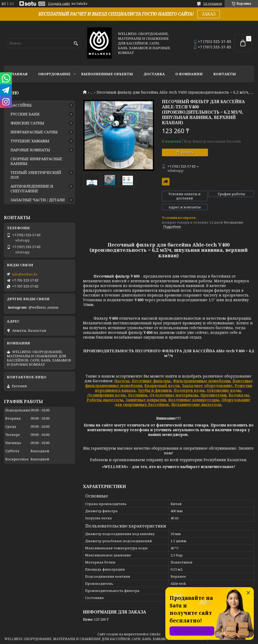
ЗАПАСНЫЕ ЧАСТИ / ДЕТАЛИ (38, 200)
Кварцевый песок (162, 386)
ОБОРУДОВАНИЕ (54, 74)
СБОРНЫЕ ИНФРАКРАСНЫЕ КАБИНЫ (36, 161)
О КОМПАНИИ (189, 74)
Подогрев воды (189, 390)
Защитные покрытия (146, 400)
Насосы (122, 381)
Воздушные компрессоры (194, 400)
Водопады (239, 395)
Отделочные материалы (174, 395)
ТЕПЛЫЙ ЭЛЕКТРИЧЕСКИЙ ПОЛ (36, 175)
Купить (187, 152)
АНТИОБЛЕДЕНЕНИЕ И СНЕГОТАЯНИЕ (32, 189)
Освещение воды (224, 390)
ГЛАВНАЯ (18, 74)
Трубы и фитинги (155, 390)
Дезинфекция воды (106, 395)
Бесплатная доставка (166, 182)
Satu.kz (155, 634)
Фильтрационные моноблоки (202, 381)
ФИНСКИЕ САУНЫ (27, 123)
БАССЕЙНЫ (21, 105)
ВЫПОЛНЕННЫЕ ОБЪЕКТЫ (107, 74)
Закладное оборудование (207, 386)
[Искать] (76, 44)
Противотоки (213, 395)
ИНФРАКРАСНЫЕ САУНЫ (34, 132)
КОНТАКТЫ (225, 74)
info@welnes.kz (25, 274)
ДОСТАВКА (154, 74)
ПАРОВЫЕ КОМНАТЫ (30, 150)
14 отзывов (213, 4)
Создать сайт (59, 4)
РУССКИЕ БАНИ (25, 114)
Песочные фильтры (151, 381)
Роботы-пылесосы (105, 400)
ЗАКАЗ (209, 14)
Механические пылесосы (196, 404)
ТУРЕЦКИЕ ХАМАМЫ (30, 141)
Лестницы (138, 395)
